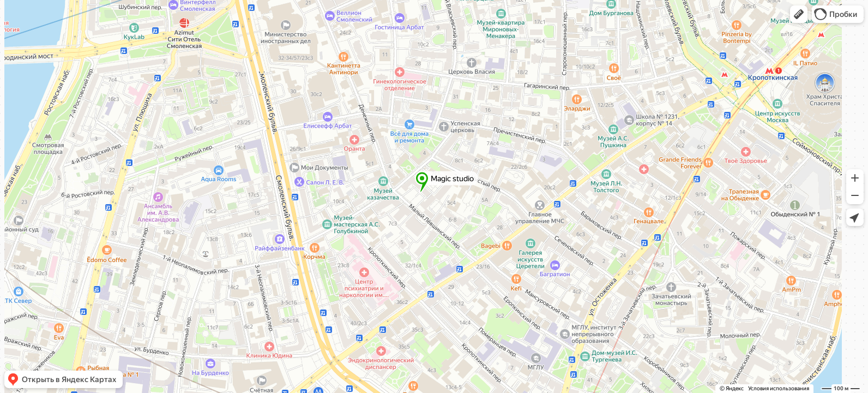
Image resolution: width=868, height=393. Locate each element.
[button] (799, 14)
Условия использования (779, 388)
